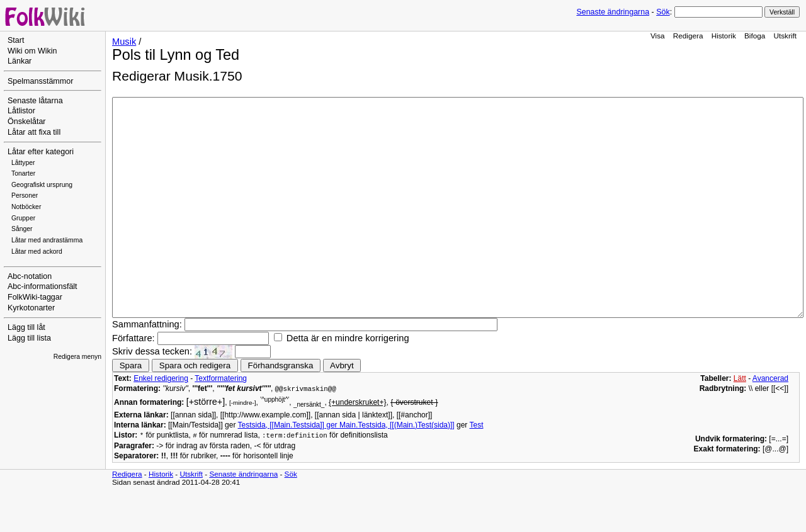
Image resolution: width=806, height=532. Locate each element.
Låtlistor (21, 111)
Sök (663, 12)
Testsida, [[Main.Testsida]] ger (289, 468)
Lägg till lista (29, 338)
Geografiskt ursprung (42, 185)
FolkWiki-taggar (35, 297)
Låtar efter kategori (41, 152)
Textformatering (221, 422)
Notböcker (26, 207)
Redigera (688, 36)
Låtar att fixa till (34, 132)
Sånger (22, 229)
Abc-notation (30, 276)
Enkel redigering (161, 422)
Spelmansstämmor (40, 81)
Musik (124, 42)
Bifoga (755, 36)
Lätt (740, 422)
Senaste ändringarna (613, 12)
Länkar (20, 61)
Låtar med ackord (37, 252)
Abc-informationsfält (43, 286)
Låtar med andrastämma (47, 240)
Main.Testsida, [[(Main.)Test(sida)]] (397, 468)
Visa (658, 36)
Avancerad (770, 422)
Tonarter (23, 173)
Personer (25, 195)
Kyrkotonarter (31, 308)
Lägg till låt (26, 327)
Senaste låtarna (35, 101)
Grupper (23, 218)
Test (476, 468)
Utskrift (785, 36)
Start (16, 40)
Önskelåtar (27, 122)
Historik (724, 36)
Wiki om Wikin (32, 51)
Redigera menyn (77, 357)
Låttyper (23, 163)
